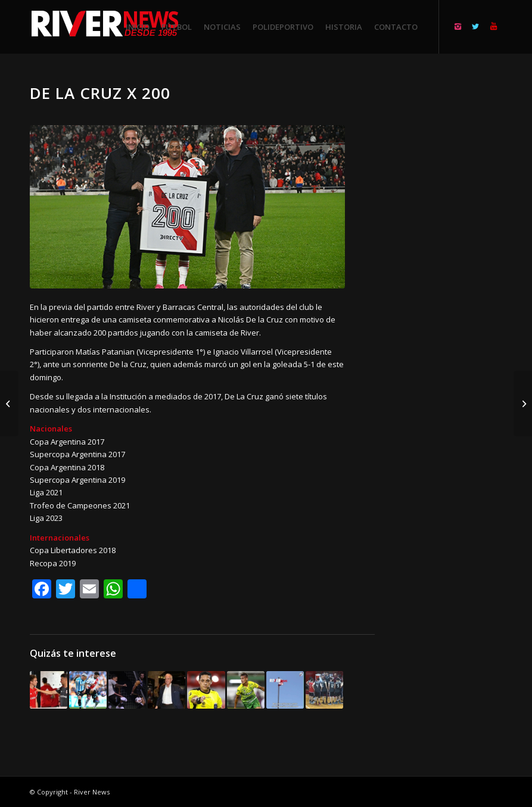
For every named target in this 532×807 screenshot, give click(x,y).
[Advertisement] (453, 262)
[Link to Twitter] (475, 26)
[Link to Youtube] (493, 26)
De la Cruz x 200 (100, 93)
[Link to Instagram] (458, 26)
